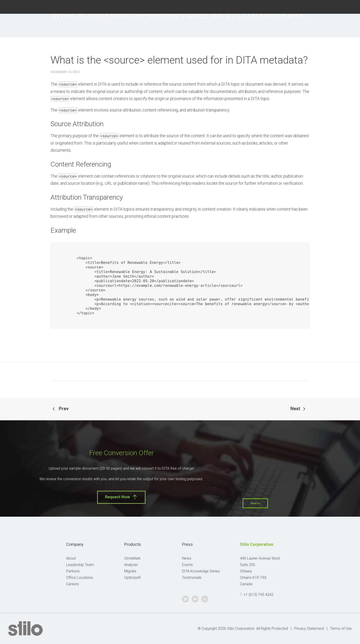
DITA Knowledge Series (201, 571)
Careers (72, 584)
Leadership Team (80, 565)
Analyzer (131, 565)
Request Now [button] (121, 497)
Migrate (130, 571)
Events (187, 565)
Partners (73, 571)
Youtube (337, 6)
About (71, 558)
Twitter (326, 6)
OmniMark (132, 558)
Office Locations (80, 578)
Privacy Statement (309, 629)
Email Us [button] (255, 503)
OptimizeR (132, 578)
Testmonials (192, 578)
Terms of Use (341, 629)
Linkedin (349, 6)
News (187, 558)
